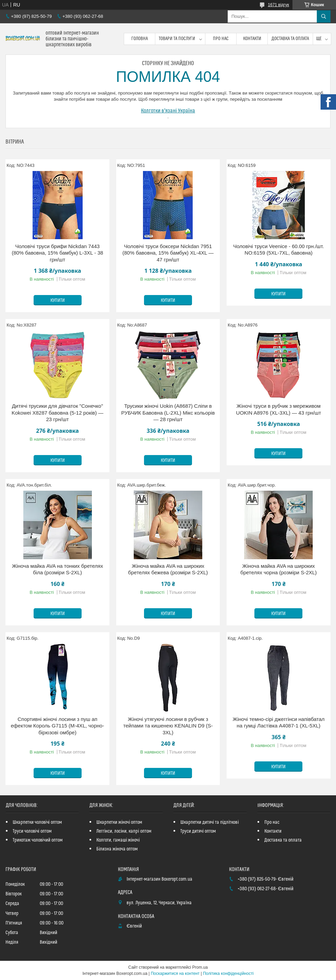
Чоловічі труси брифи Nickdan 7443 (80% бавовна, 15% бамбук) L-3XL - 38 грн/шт (57, 253)
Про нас (221, 39)
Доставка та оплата (290, 39)
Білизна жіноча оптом (117, 849)
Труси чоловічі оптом (32, 831)
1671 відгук (278, 5)
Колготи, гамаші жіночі (118, 840)
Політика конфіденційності (228, 973)
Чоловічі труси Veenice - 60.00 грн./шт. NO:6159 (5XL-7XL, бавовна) (279, 250)
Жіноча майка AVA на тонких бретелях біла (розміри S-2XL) (58, 569)
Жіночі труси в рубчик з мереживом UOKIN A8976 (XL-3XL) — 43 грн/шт (279, 409)
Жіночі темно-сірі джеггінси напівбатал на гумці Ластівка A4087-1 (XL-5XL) (278, 722)
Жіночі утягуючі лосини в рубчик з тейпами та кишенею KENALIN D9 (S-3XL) (168, 726)
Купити (58, 301)
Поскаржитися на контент (175, 973)
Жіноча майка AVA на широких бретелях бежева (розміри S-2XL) (168, 569)
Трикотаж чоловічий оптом (38, 840)
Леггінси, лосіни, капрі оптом (124, 831)
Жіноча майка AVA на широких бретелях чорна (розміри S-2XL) (279, 569)
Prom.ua (200, 967)
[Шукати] (324, 16)
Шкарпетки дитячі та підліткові (209, 822)
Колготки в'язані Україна (168, 111)
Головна (140, 39)
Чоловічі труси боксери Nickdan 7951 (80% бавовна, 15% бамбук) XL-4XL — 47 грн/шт (168, 253)
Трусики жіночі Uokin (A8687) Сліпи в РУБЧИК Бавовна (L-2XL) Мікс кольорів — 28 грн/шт (168, 413)
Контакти (252, 39)
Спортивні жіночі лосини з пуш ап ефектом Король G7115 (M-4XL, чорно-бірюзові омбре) (57, 726)
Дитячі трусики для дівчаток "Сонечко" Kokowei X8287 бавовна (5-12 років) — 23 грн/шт (58, 413)
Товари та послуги (177, 39)
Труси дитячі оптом (198, 831)
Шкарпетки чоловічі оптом (37, 822)
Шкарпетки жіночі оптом (119, 822)
